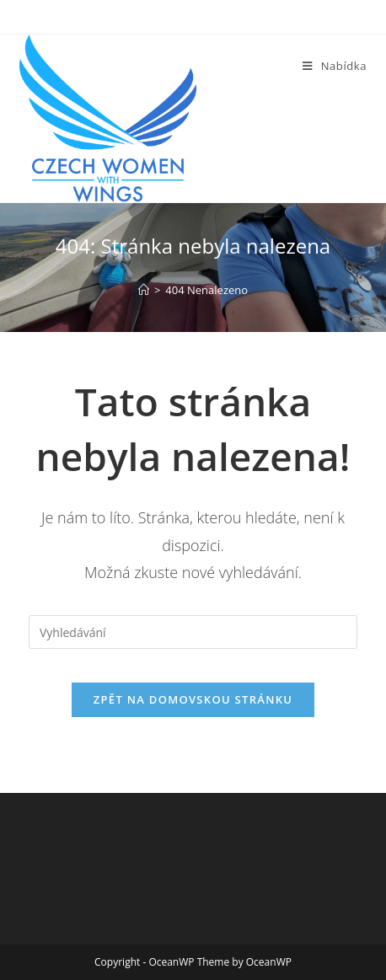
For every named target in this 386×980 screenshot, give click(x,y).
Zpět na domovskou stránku (193, 699)
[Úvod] (144, 290)
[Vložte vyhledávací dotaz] (193, 632)
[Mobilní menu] (335, 66)
